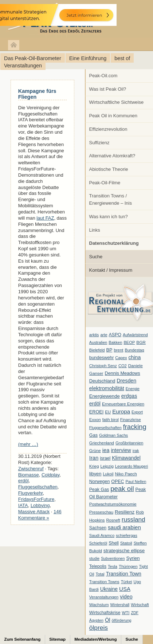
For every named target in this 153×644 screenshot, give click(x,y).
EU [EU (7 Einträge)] (108, 412)
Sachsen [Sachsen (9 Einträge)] (98, 528)
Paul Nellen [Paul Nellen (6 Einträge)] (136, 482)
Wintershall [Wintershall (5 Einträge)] (120, 605)
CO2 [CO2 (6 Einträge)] (123, 366)
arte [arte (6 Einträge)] (104, 335)
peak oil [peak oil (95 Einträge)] (122, 489)
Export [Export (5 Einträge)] (137, 412)
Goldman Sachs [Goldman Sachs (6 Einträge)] (113, 435)
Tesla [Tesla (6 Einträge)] (113, 566)
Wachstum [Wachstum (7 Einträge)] (99, 605)
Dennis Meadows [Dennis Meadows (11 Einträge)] (123, 373)
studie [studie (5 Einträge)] (94, 558)
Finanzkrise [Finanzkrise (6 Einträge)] (131, 420)
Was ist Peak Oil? (108, 89)
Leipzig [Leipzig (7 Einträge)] (107, 466)
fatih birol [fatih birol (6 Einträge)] (111, 420)
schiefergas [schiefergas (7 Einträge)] (127, 535)
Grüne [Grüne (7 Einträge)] (95, 451)
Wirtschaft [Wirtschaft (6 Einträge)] (140, 605)
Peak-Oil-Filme (105, 183)
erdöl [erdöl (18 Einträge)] (95, 404)
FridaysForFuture (36, 499)
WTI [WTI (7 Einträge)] (125, 613)
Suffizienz (99, 143)
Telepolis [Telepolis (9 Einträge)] (98, 566)
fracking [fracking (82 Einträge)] (135, 427)
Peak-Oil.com (103, 76)
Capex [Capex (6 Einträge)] (121, 358)
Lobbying (40, 505)
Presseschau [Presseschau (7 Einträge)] (101, 512)
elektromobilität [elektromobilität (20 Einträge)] (107, 388)
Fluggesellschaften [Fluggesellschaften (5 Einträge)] (105, 428)
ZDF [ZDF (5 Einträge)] (135, 613)
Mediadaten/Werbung (95, 639)
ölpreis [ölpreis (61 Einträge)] (99, 628)
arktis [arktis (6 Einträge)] (94, 335)
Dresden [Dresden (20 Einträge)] (126, 381)
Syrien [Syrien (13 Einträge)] (133, 558)
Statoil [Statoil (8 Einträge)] (126, 543)
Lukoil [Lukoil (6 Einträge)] (108, 474)
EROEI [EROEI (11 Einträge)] (96, 412)
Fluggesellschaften (38, 487)
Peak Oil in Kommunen (113, 116)
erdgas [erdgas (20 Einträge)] (129, 396)
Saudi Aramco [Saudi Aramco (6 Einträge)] (102, 535)
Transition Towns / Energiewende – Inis (111, 199)
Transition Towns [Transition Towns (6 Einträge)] (104, 582)
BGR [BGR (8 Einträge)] (141, 342)
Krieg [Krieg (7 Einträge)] (94, 466)
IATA (23, 505)
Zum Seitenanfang (23, 639)
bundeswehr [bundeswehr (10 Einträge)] (102, 358)
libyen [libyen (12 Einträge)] (95, 474)
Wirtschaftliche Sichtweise (117, 102)
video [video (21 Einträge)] (126, 597)
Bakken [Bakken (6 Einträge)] (115, 342)
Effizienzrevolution (108, 129)
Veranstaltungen (23, 66)
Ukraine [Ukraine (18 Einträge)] (109, 589)
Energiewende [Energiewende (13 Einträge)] (105, 396)
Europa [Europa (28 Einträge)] (121, 411)
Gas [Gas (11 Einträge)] (93, 435)
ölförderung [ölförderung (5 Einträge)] (122, 620)
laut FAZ (45, 218)
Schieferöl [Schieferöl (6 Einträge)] (98, 543)
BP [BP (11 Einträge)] (109, 350)
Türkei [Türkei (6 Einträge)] (127, 582)
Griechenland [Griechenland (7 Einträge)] (102, 443)
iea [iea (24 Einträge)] (106, 450)
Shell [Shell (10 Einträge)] (114, 543)
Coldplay (50, 475)
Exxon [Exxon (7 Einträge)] (95, 420)
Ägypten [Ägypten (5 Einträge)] (96, 620)
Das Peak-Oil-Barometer (33, 58)
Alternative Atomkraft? (112, 156)
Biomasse (29, 475)
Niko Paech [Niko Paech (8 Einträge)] (126, 474)
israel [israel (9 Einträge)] (105, 458)
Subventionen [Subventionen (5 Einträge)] (113, 558)
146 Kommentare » (40, 515)
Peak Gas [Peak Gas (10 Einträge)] (99, 490)
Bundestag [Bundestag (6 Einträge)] (135, 350)
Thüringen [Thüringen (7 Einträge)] (128, 566)
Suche (96, 257)
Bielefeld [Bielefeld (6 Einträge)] (97, 350)
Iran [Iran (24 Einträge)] (94, 458)
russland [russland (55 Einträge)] (134, 519)
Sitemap (57, 639)
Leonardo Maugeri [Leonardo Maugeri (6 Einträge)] (132, 466)
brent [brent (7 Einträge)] (118, 350)
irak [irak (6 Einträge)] (136, 451)
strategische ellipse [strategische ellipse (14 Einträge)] (124, 551)
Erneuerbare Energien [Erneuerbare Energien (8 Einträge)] (123, 404)
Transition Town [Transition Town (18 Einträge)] (124, 574)
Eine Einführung (88, 58)
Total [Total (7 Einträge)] (100, 574)
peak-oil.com (76, 19)
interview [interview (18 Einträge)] (121, 450)
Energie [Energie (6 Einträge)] (133, 389)
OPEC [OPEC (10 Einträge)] (117, 482)
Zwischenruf (31, 469)
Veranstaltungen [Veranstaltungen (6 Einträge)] (104, 597)
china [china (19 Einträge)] (135, 357)
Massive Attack (34, 512)
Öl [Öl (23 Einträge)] (108, 620)
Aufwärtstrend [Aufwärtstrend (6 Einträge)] (135, 335)
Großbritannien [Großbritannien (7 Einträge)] (129, 443)
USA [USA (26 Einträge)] (125, 589)
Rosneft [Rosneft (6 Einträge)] (113, 520)
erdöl (23, 481)
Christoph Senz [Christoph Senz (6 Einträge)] (103, 366)
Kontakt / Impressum (111, 270)
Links (95, 230)
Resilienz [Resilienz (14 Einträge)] (125, 512)
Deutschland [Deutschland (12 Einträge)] (102, 381)
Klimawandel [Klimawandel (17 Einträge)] (126, 458)
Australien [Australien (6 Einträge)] (98, 342)
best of (122, 58)
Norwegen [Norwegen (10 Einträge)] (99, 482)
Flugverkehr (31, 493)
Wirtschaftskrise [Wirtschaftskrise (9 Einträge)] (105, 613)
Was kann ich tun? (109, 217)
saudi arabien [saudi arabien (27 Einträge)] (124, 527)
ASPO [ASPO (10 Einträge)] (115, 335)
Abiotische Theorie (109, 169)
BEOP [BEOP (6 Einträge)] (129, 342)
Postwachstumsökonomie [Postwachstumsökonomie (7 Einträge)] (113, 504)
